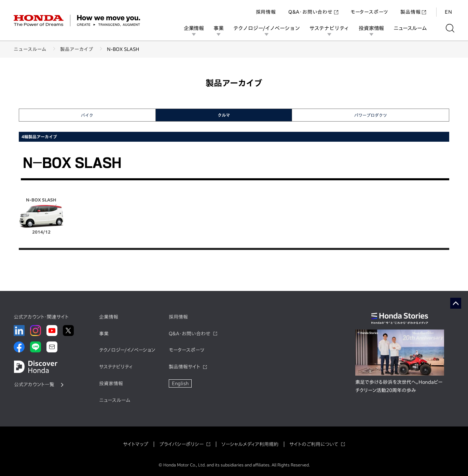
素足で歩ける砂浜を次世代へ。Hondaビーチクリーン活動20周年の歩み (399, 386)
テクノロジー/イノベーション (267, 28)
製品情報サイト (184, 367)
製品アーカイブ (77, 49)
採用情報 (266, 12)
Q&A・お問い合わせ (313, 12)
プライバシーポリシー (181, 444)
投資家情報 (371, 28)
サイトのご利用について (314, 444)
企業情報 (194, 28)
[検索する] (450, 28)
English (180, 383)
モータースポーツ (369, 12)
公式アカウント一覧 (34, 384)
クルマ (224, 115)
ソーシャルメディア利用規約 (250, 444)
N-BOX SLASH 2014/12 (41, 216)
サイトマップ (136, 444)
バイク (87, 115)
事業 (219, 28)
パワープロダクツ (371, 115)
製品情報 (413, 12)
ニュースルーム (410, 28)
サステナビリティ (329, 28)
